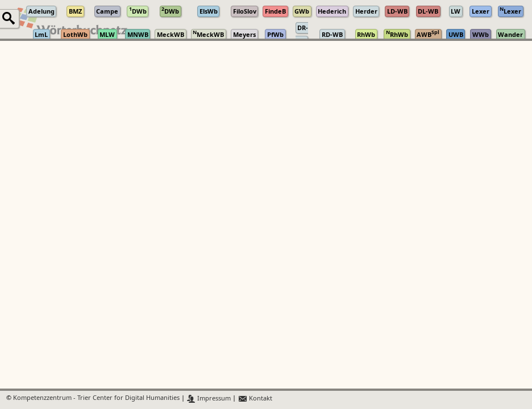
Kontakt (255, 398)
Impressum (209, 398)
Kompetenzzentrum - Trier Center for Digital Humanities (96, 398)
